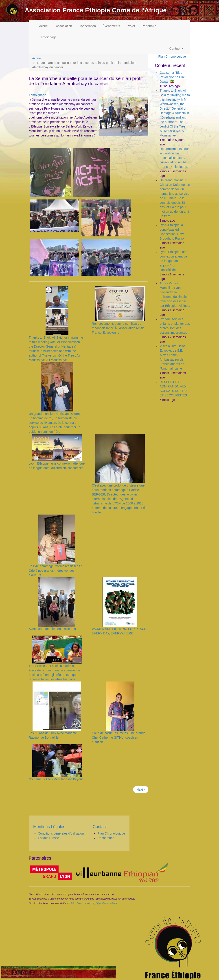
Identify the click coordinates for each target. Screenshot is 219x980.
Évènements (111, 26)
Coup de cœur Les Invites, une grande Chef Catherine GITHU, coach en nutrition (119, 738)
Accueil (44, 26)
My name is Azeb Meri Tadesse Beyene (56, 779)
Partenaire (149, 26)
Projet (131, 26)
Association (64, 26)
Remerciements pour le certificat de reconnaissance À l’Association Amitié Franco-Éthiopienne (118, 328)
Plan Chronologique (172, 56)
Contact (176, 48)
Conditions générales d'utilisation (61, 833)
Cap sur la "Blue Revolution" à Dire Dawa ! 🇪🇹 (172, 77)
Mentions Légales (49, 827)
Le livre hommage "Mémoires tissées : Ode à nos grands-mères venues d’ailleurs (55, 571)
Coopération (87, 26)
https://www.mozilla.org (83, 903)
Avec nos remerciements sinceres (52, 629)
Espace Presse (48, 838)
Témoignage (48, 37)
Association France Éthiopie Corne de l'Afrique (96, 10)
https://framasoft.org (106, 903)
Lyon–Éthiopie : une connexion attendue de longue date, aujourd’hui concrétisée (174, 261)
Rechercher (105, 838)
